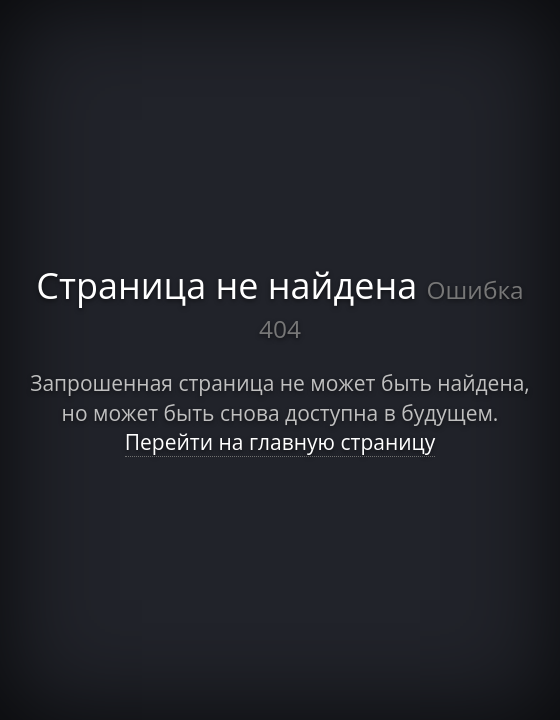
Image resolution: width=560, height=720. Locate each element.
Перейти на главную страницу (280, 442)
